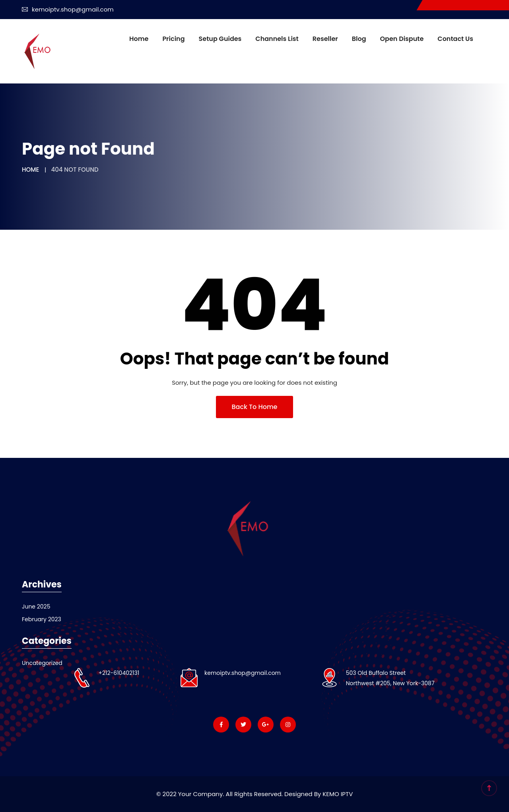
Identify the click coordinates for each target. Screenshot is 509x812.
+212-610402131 (119, 673)
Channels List (277, 39)
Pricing (173, 39)
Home (139, 39)
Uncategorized (42, 663)
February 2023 (42, 619)
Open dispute (402, 39)
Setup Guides (220, 39)
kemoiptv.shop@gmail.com (68, 9)
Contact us (455, 39)
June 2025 (36, 607)
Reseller (325, 39)
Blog (359, 39)
